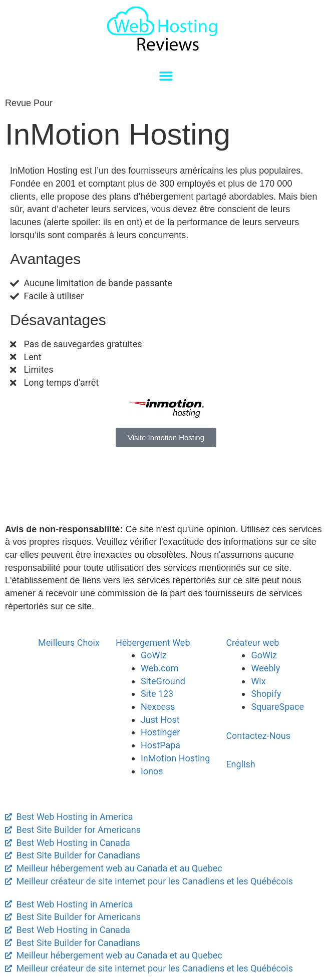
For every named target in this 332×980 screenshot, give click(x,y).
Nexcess (158, 707)
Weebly (265, 668)
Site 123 (157, 694)
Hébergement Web (153, 643)
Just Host (160, 720)
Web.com (160, 668)
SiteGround (163, 681)
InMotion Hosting (175, 758)
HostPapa (160, 745)
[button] (166, 76)
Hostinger (160, 732)
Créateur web (252, 643)
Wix (258, 681)
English (240, 764)
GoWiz (154, 655)
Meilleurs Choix (69, 643)
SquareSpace (277, 707)
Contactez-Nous (258, 736)
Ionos (152, 771)
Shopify (266, 694)
